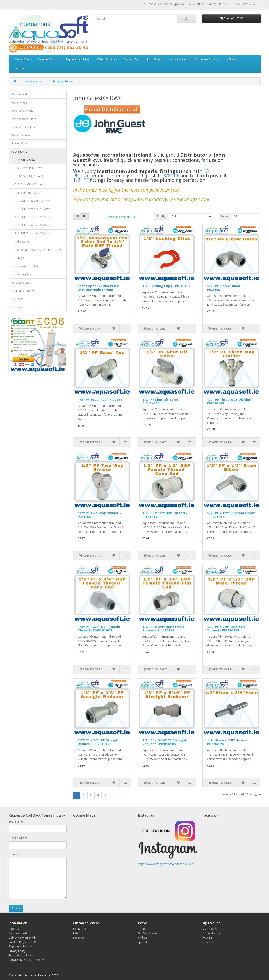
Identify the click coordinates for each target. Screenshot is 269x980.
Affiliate (143, 938)
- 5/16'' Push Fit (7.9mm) (27, 176)
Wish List (208, 938)
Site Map (78, 938)
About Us (14, 929)
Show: (225, 216)
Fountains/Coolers (206, 59)
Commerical (19, 94)
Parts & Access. (179, 59)
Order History (211, 933)
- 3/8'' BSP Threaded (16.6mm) (31, 209)
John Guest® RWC (62, 82)
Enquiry (13, 854)
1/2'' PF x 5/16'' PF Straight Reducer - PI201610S (164, 742)
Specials (143, 942)
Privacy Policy (17, 951)
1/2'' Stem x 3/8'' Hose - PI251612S (227, 742)
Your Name (16, 822)
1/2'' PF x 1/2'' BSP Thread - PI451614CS (165, 515)
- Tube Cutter (21, 242)
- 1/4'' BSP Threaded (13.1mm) (31, 201)
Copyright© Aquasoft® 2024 (27, 960)
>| (120, 795)
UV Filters (230, 59)
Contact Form (82, 929)
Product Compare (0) (121, 217)
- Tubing (18, 258)
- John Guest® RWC (24, 160)
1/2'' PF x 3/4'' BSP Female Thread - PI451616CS (99, 628)
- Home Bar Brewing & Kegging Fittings (36, 250)
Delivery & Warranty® (22, 938)
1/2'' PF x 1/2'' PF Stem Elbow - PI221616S (231, 515)
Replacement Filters (78, 59)
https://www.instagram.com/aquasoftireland (166, 864)
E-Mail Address (18, 838)
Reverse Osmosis (49, 59)
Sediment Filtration (23, 127)
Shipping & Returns (20, 946)
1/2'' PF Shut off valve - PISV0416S (161, 401)
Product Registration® (23, 942)
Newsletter (209, 942)
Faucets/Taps (132, 59)
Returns (78, 933)
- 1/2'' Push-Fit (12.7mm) (27, 193)
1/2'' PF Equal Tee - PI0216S (100, 399)
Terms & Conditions (21, 955)
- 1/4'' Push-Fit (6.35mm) (27, 168)
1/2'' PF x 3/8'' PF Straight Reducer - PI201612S (99, 742)
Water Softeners (107, 59)
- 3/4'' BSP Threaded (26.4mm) (31, 233)
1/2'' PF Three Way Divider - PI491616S (230, 401)
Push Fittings (155, 59)
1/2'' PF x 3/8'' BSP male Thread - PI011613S (226, 628)
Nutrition (21, 68)
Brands (142, 929)
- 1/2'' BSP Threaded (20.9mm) (31, 217)
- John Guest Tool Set (25, 266)
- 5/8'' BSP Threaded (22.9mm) (31, 225)
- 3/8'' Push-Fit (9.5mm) (27, 184)
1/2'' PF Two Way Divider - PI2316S (99, 515)
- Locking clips (21, 274)
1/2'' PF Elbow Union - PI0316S (225, 288)
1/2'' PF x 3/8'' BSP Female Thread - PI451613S (163, 628)
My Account (210, 929)
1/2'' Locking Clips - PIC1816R (166, 286)
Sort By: (161, 216)
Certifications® (18, 933)
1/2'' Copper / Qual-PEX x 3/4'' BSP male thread (98, 288)
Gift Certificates (148, 933)
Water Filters (23, 59)
